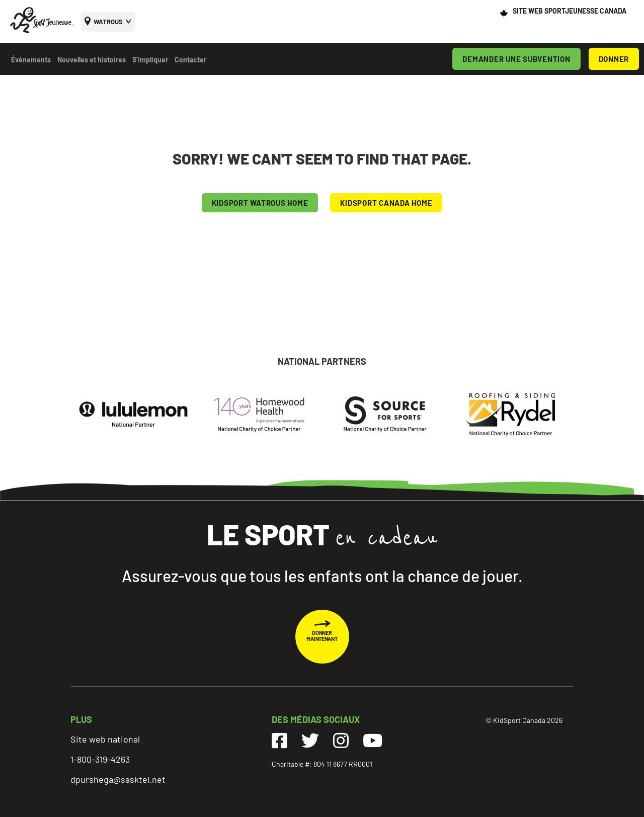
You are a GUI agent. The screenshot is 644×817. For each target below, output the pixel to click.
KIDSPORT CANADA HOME (386, 203)
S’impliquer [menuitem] (150, 60)
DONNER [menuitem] (614, 59)
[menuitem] (108, 22)
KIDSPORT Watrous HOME (260, 203)
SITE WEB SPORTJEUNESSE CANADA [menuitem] (570, 11)
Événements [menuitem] (31, 60)
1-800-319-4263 (100, 759)
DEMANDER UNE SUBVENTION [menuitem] (516, 59)
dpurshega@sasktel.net (118, 779)
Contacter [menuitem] (190, 60)
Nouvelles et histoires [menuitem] (92, 60)
